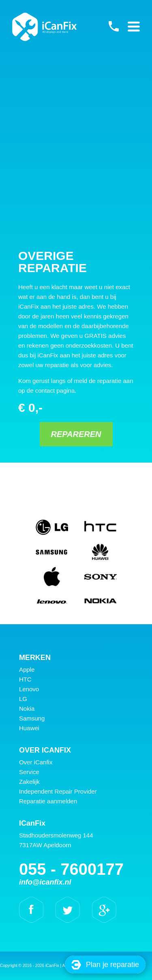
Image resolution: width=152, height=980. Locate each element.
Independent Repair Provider (58, 791)
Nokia (27, 708)
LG (23, 699)
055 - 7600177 (113, 26)
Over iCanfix (36, 762)
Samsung (32, 718)
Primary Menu (134, 26)
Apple (27, 670)
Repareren (76, 434)
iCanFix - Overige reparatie (45, 27)
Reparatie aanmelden (48, 801)
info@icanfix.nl (45, 882)
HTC (25, 679)
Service (29, 772)
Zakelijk (29, 782)
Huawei (29, 728)
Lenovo (29, 689)
